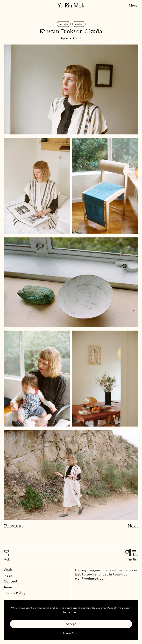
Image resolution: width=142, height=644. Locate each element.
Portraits (64, 24)
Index (8, 575)
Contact (11, 581)
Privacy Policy (14, 593)
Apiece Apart (71, 38)
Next (133, 526)
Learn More (71, 633)
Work (8, 570)
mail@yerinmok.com (91, 578)
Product (79, 24)
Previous (14, 526)
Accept (71, 624)
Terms (8, 587)
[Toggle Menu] (133, 5)
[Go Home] (71, 5)
